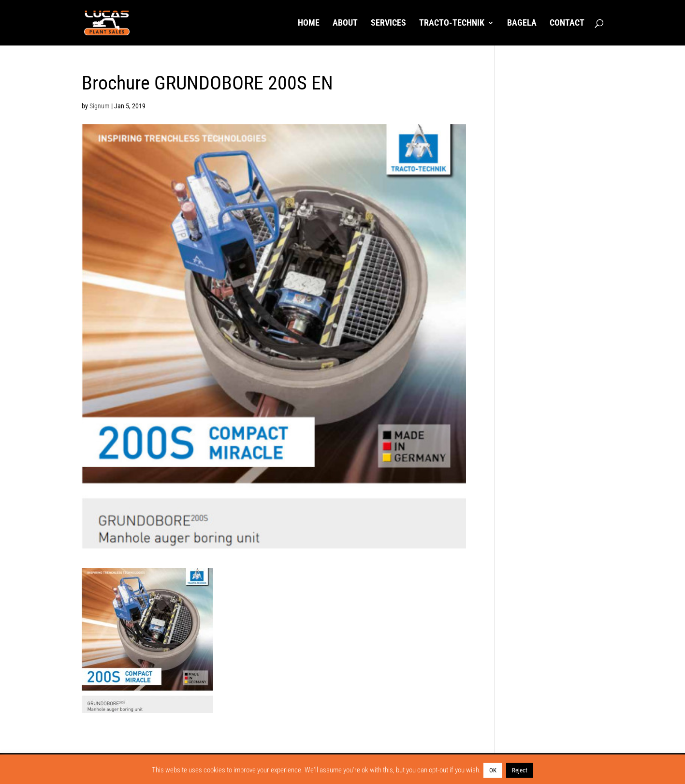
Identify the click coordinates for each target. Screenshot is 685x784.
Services (388, 23)
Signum (100, 106)
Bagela (522, 23)
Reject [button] (520, 770)
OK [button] (493, 770)
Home (309, 23)
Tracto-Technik (452, 23)
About (345, 23)
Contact (567, 23)
